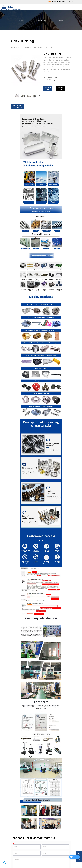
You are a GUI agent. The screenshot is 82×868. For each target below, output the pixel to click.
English (48, 2)
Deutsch (62, 2)
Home (13, 48)
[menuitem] (50, 6)
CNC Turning (38, 48)
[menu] (50, 6)
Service (20, 48)
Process (28, 48)
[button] (50, 6)
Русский (55, 2)
